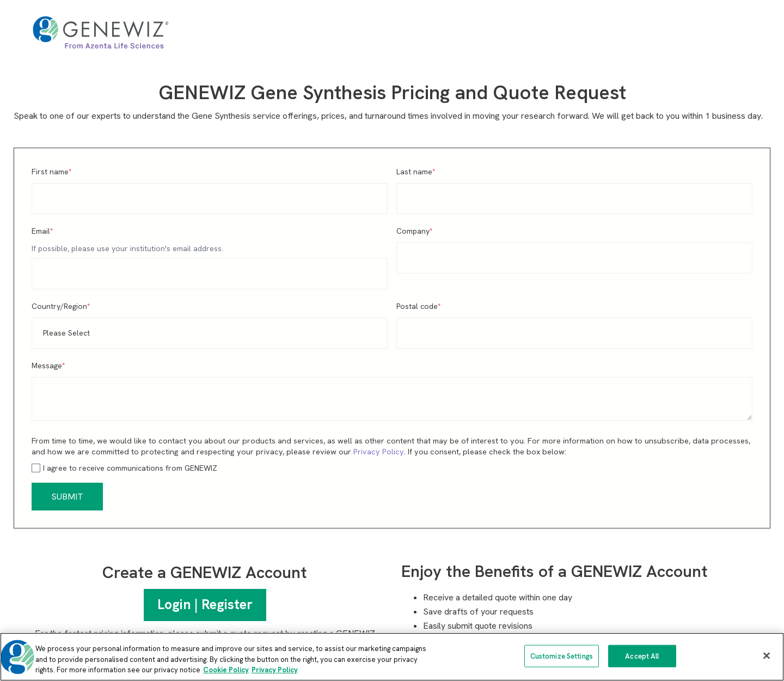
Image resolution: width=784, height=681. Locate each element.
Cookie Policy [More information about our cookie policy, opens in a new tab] (226, 670)
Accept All (642, 656)
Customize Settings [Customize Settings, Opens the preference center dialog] (562, 656)
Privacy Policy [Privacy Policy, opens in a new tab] (275, 670)
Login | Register (205, 604)
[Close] (767, 655)
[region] (392, 657)
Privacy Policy (379, 452)
